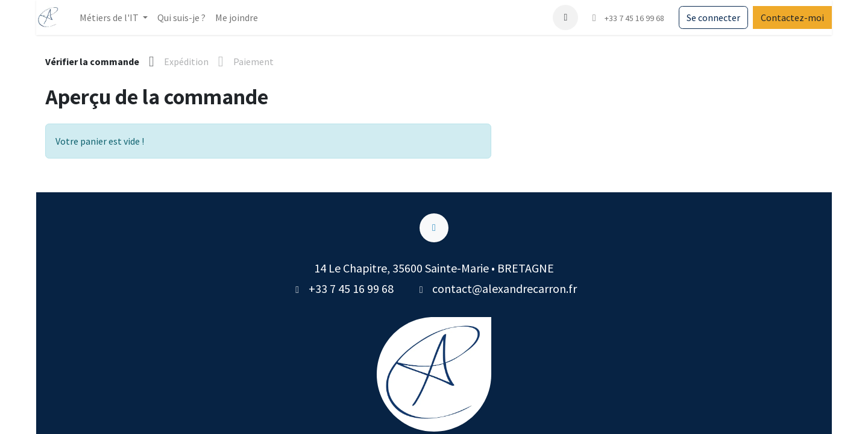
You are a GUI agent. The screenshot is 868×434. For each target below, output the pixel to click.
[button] (565, 17)
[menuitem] (181, 17)
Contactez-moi (792, 17)
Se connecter (713, 17)
